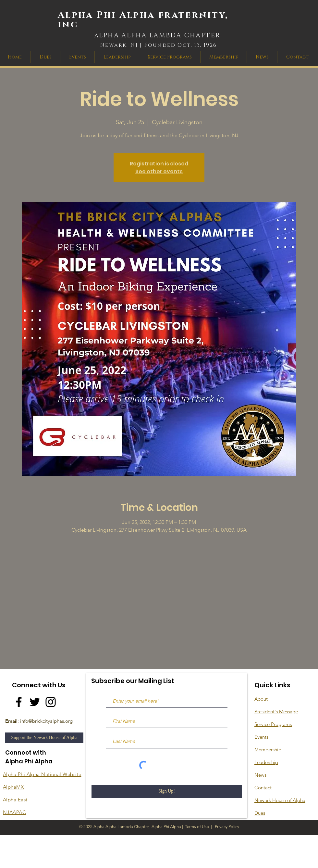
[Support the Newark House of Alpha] (44, 738)
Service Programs (273, 724)
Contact (263, 788)
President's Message (276, 712)
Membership (268, 750)
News (260, 775)
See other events (159, 171)
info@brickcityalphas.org (46, 721)
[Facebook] (19, 702)
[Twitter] (35, 702)
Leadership (266, 762)
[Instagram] (51, 702)
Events (261, 737)
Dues (260, 813)
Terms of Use (197, 827)
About (261, 699)
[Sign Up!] (167, 791)
